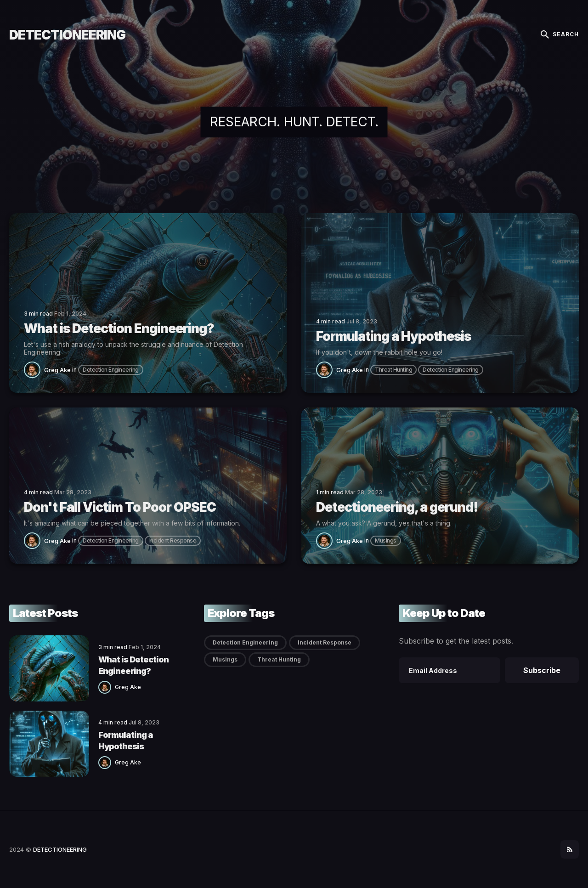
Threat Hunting (393, 370)
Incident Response (173, 540)
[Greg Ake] (34, 370)
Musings (386, 540)
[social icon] (570, 849)
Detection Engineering (111, 370)
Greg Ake (57, 370)
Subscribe (542, 670)
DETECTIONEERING (67, 35)
